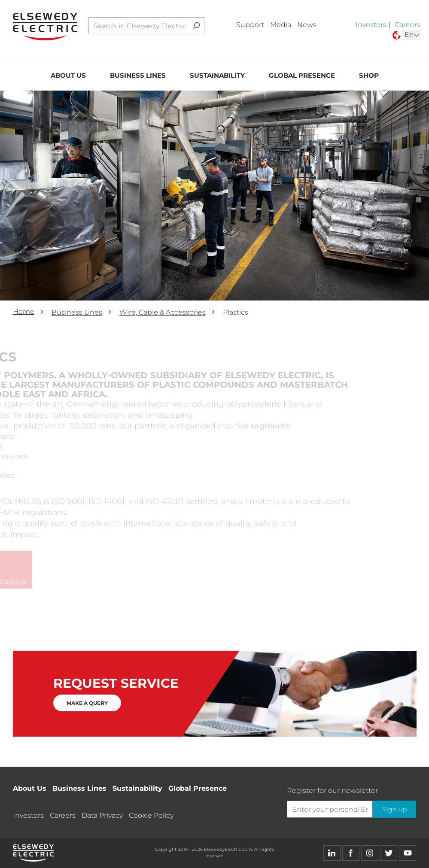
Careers (408, 25)
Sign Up (394, 810)
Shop (369, 76)
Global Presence (302, 76)
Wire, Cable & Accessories (163, 312)
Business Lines (138, 76)
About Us (68, 76)
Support (250, 25)
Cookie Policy (151, 815)
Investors (371, 25)
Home (24, 311)
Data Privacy (102, 815)
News (307, 25)
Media (281, 25)
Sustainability (217, 76)
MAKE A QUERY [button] (87, 703)
